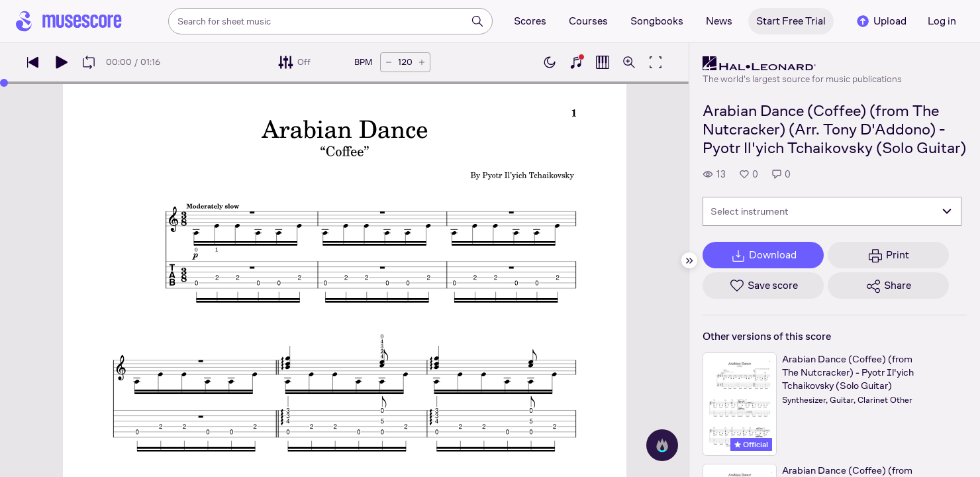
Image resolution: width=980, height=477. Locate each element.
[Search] (477, 21)
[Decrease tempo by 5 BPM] (389, 62)
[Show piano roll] (603, 62)
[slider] (4, 83)
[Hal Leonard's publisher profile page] (802, 64)
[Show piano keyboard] (576, 62)
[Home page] (69, 21)
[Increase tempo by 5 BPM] (422, 62)
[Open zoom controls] (629, 62)
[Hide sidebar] (689, 260)
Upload (881, 21)
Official (751, 445)
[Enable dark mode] (550, 62)
